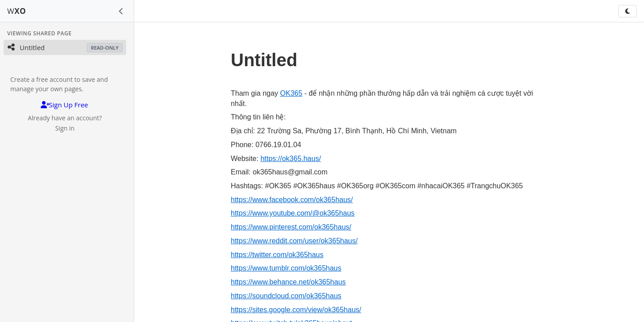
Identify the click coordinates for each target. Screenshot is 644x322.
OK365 (291, 93)
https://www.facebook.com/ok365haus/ (292, 200)
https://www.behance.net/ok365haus (288, 282)
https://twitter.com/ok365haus (277, 255)
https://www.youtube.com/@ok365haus (293, 213)
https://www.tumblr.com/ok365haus (286, 268)
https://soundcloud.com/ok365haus (286, 296)
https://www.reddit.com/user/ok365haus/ (294, 241)
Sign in (65, 128)
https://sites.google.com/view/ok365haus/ (296, 310)
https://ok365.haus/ (290, 159)
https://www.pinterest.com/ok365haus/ (291, 227)
